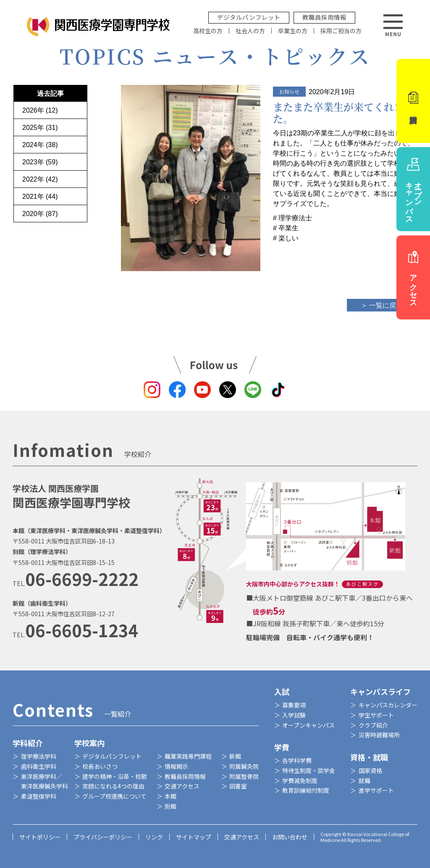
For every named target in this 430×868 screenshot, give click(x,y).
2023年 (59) (40, 162)
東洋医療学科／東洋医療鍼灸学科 (45, 781)
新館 (235, 756)
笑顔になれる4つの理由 (113, 786)
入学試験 (294, 715)
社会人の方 (250, 31)
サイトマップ (194, 837)
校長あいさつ (100, 766)
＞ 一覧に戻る (382, 305)
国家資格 (370, 770)
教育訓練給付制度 (306, 790)
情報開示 (176, 766)
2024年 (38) (40, 145)
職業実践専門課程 (188, 756)
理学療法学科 (39, 756)
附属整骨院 (244, 776)
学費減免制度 (300, 781)
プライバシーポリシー (103, 837)
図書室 (238, 786)
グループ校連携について (114, 796)
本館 (170, 796)
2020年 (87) (40, 214)
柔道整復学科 (39, 796)
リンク (154, 837)
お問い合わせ (290, 837)
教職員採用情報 (324, 17)
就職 (364, 781)
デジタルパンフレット (249, 17)
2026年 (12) (40, 110)
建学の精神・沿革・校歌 (115, 776)
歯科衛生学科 (39, 766)
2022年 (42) (40, 179)
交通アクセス (182, 786)
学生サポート (376, 715)
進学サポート (376, 790)
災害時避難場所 (379, 735)
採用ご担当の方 (341, 31)
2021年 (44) (40, 197)
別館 (170, 806)
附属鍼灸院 (244, 766)
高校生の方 (208, 31)
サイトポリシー (40, 837)
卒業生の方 (293, 31)
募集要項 (294, 705)
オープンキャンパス (308, 725)
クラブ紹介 (373, 725)
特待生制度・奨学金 (309, 770)
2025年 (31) (40, 128)
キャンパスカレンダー (388, 705)
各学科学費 (297, 760)
